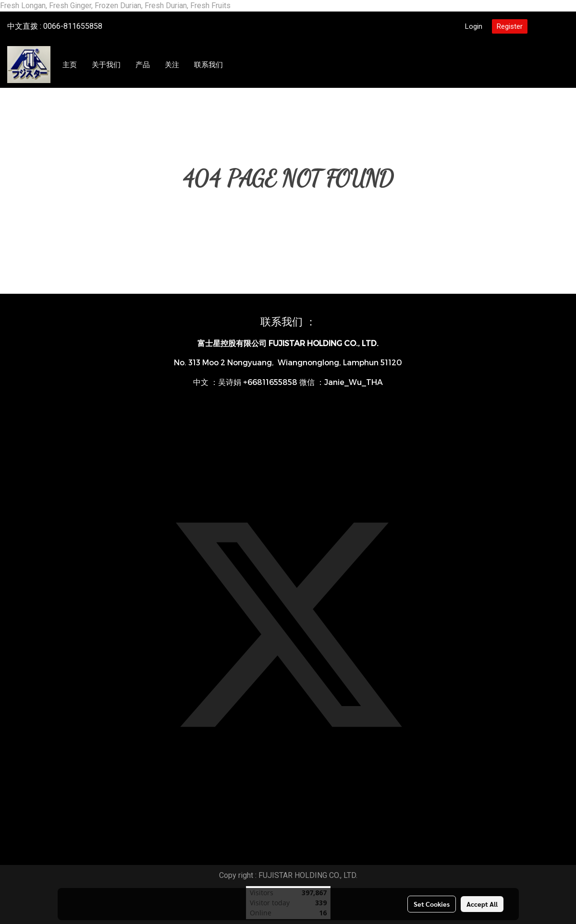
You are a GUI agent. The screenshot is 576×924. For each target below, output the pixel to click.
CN (550, 26)
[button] (239, 65)
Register (510, 26)
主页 (70, 65)
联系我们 (208, 65)
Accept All (482, 904)
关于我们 (106, 65)
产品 (143, 65)
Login (474, 26)
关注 (172, 65)
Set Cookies (432, 904)
